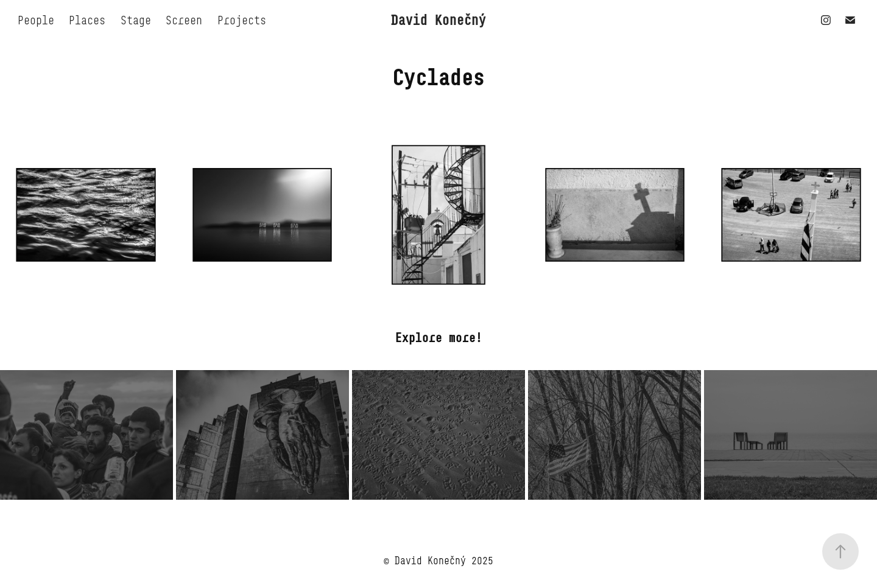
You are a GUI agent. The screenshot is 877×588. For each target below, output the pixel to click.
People (36, 20)
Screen (184, 20)
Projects (242, 20)
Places (87, 20)
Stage (136, 20)
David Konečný (438, 20)
